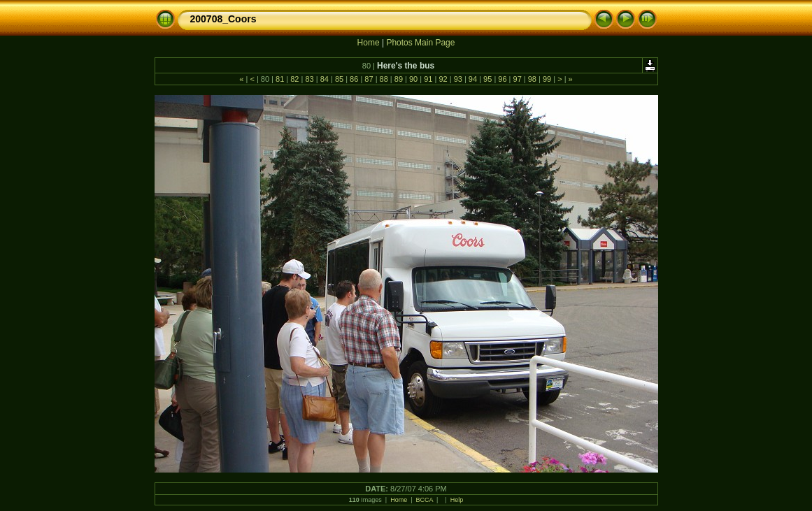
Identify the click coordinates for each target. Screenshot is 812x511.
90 (413, 79)
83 (309, 79)
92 (443, 79)
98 (532, 79)
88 (383, 79)
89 (399, 79)
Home (369, 43)
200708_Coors (223, 19)
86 (354, 79)
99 (547, 79)
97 (517, 79)
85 (339, 79)
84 (325, 79)
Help (457, 500)
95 (487, 79)
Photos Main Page (420, 43)
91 (428, 79)
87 (369, 79)
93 (458, 79)
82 (294, 79)
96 (502, 79)
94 (473, 79)
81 (280, 79)
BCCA (425, 500)
